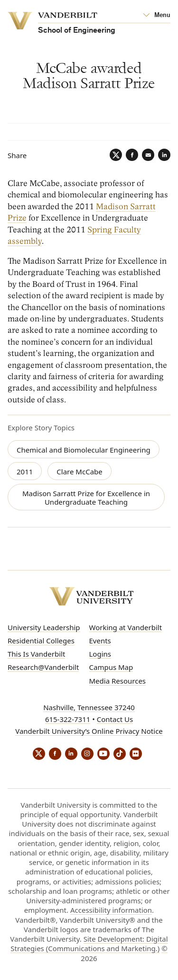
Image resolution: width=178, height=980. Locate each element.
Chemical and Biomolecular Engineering (84, 450)
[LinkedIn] (164, 155)
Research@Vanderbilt (43, 667)
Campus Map (111, 667)
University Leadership (44, 627)
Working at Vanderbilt (126, 627)
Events (100, 641)
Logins (100, 654)
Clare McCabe (79, 472)
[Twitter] (116, 155)
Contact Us (115, 719)
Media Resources (118, 681)
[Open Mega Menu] (157, 16)
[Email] (148, 155)
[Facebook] (132, 155)
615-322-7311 (68, 719)
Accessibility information (111, 910)
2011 (25, 472)
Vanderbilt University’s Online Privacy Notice (89, 731)
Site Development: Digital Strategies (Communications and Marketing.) (89, 944)
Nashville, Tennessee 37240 (89, 707)
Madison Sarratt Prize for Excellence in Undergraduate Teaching (86, 498)
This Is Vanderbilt (36, 654)
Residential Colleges (41, 641)
